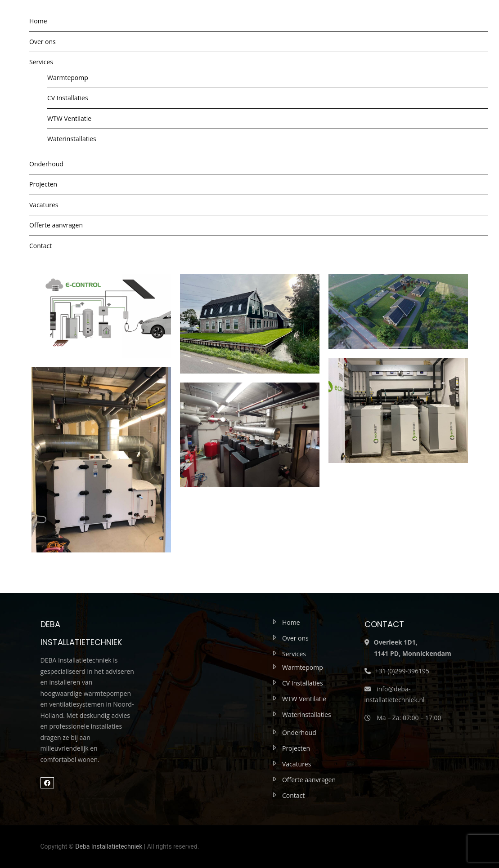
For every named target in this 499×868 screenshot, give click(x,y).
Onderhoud (46, 164)
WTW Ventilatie (69, 118)
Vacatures (44, 205)
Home (38, 21)
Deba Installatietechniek (109, 846)
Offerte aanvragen (56, 225)
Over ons (43, 42)
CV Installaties (68, 98)
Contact (40, 246)
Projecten (43, 184)
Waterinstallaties (72, 139)
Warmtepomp (68, 78)
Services (41, 62)
